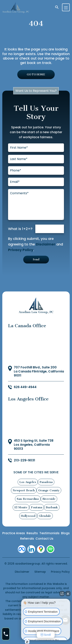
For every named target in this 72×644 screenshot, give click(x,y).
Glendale (45, 516)
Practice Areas (14, 533)
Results (32, 533)
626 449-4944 (25, 387)
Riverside (49, 499)
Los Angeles (28, 482)
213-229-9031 (24, 460)
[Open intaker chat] (27, 642)
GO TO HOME (36, 75)
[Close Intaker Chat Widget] (68, 594)
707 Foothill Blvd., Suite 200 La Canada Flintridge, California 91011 (39, 371)
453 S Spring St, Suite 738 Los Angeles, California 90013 (34, 445)
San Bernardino (28, 499)
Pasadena (46, 482)
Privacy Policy (21, 250)
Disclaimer (46, 244)
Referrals (27, 539)
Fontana (37, 507)
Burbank (52, 507)
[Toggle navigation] (66, 7)
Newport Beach (24, 490)
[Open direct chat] (62, 594)
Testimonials (49, 533)
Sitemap (40, 572)
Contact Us (44, 539)
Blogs (65, 533)
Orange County (49, 490)
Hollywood (28, 516)
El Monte (21, 507)
